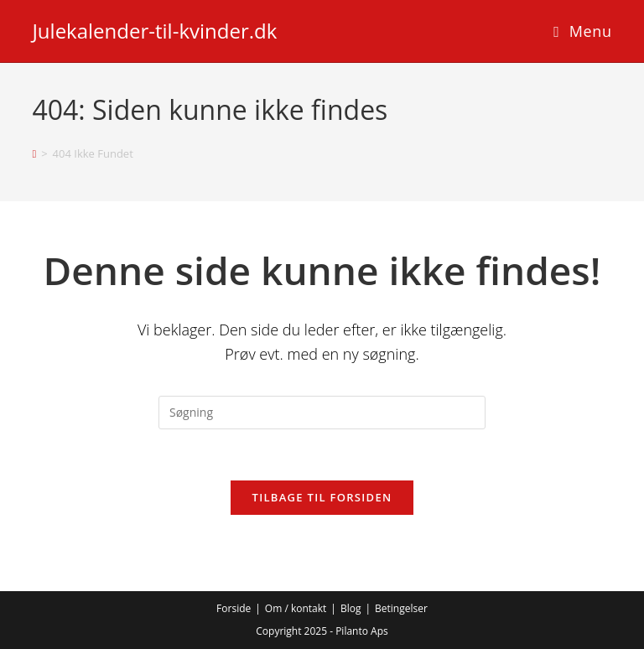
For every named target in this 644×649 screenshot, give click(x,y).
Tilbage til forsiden (322, 497)
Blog (351, 608)
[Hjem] (34, 153)
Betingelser (401, 608)
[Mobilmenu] (582, 31)
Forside (234, 608)
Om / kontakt (296, 608)
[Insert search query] (322, 413)
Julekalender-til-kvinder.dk (154, 31)
